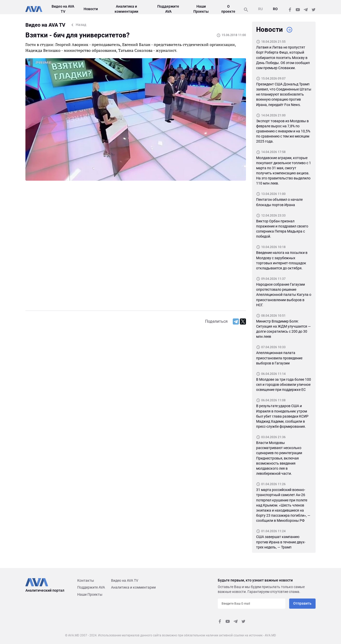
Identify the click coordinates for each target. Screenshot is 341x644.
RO (275, 9)
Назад (81, 25)
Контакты (86, 580)
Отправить (302, 603)
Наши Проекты (90, 594)
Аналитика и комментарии (133, 587)
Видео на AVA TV (125, 580)
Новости (91, 9)
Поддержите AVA (91, 587)
